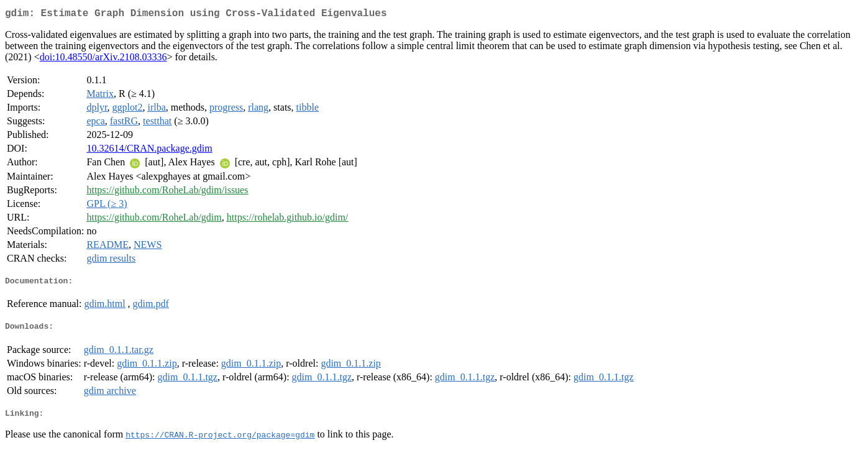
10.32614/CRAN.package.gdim (149, 151)
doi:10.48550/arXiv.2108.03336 (103, 59)
